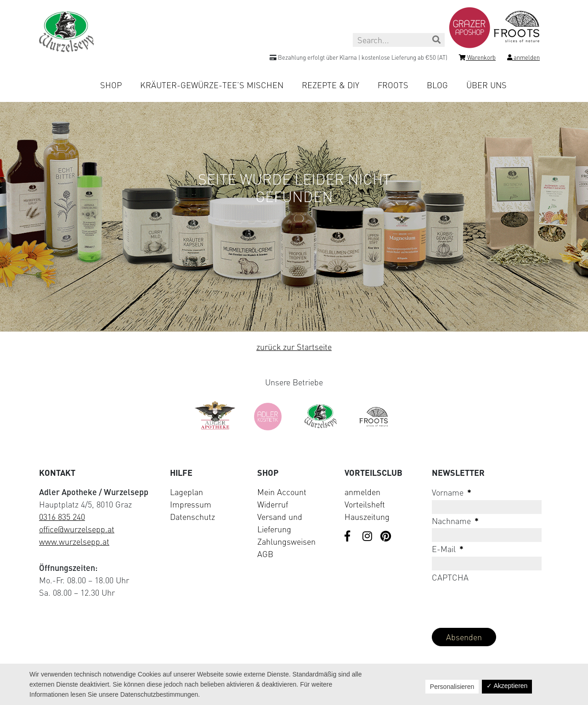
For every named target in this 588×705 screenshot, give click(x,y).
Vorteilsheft (365, 504)
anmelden (362, 492)
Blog (437, 85)
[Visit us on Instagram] (368, 537)
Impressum (191, 504)
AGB (265, 554)
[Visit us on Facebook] (350, 537)
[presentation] (502, 603)
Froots (393, 85)
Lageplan (187, 492)
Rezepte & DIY (331, 85)
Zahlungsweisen (286, 541)
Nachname (455, 521)
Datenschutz (192, 517)
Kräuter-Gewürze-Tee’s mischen (212, 85)
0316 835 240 (62, 517)
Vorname (452, 492)
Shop (111, 85)
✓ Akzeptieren (507, 686)
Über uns (486, 85)
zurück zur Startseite (294, 347)
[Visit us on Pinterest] (386, 537)
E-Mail (448, 549)
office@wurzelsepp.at (77, 529)
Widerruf (273, 504)
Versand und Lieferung (280, 523)
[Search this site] (399, 40)
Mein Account (282, 492)
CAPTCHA (450, 577)
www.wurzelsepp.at (74, 541)
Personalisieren (452, 687)
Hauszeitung (367, 517)
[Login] (523, 59)
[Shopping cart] (477, 59)
